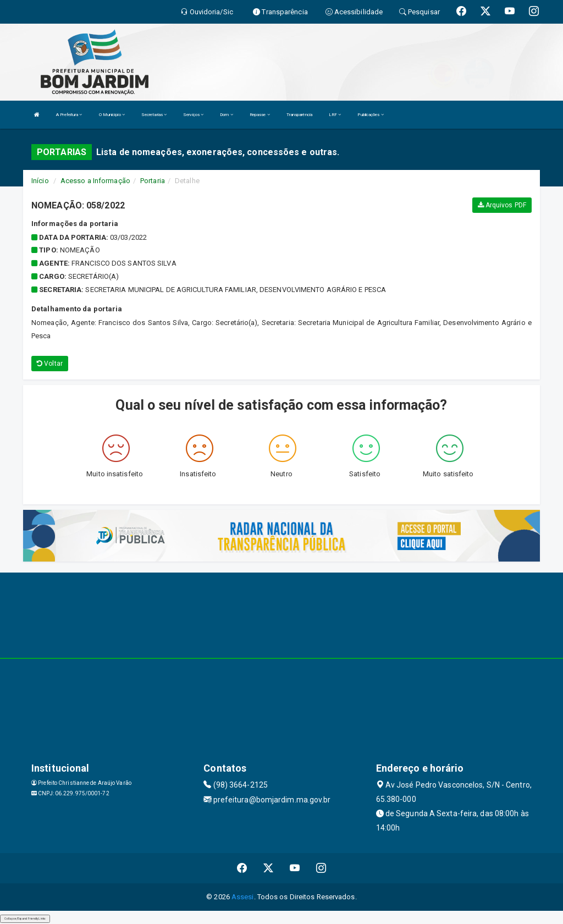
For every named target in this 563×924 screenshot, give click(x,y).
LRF (335, 115)
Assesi (243, 897)
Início (40, 181)
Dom (227, 115)
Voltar (50, 364)
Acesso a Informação (95, 181)
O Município (112, 115)
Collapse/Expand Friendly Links (25, 919)
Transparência (299, 115)
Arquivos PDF (502, 205)
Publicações (370, 115)
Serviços (193, 115)
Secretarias (154, 115)
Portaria (153, 181)
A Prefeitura (69, 115)
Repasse (260, 115)
